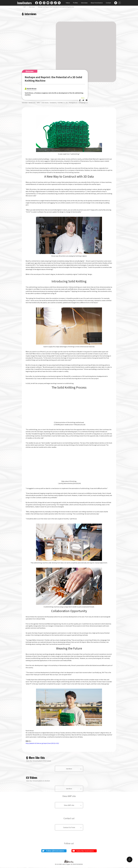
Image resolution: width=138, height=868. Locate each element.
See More (69, 769)
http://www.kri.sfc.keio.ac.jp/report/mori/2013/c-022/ (42, 743)
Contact (108, 3)
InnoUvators (24, 3)
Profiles (75, 3)
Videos (68, 3)
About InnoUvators (97, 3)
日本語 (119, 3)
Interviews (84, 3)
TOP (24, 7)
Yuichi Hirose (33, 88)
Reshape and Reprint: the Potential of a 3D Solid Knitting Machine (56, 7)
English (116, 3)
